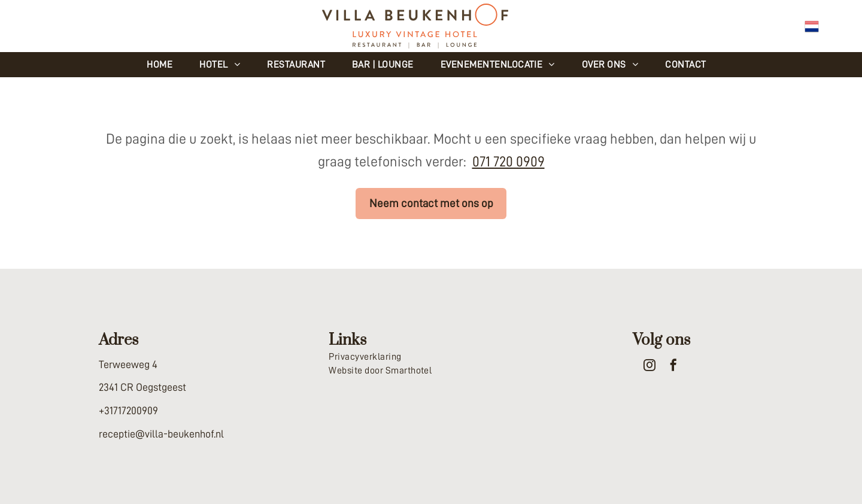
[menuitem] (164, 65)
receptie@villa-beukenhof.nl (161, 434)
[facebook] (673, 367)
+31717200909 (128, 411)
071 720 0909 (509, 162)
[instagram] (649, 367)
